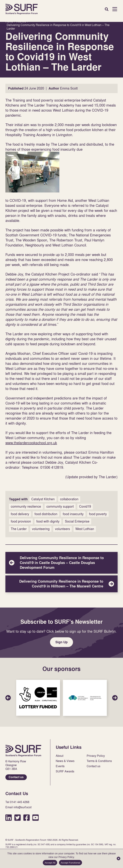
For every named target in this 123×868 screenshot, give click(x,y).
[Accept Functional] (119, 858)
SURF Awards (65, 771)
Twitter (18, 818)
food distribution (46, 514)
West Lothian (85, 529)
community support (60, 506)
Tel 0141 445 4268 (17, 802)
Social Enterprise (77, 521)
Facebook (27, 818)
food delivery (20, 514)
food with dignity (48, 521)
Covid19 (85, 506)
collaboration (69, 499)
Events (60, 766)
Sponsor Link (38, 698)
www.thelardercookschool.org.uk (31, 443)
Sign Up (61, 642)
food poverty (98, 514)
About (60, 756)
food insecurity (73, 514)
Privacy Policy (96, 756)
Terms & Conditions (99, 761)
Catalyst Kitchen (43, 499)
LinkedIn (9, 818)
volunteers (62, 529)
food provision (21, 521)
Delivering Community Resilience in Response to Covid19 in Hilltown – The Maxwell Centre (61, 584)
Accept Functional (70, 863)
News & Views (65, 761)
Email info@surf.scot (18, 807)
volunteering (41, 529)
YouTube (36, 818)
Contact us (16, 777)
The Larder (19, 529)
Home (22, 9)
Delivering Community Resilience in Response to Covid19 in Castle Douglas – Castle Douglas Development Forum (61, 563)
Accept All (50, 863)
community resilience (26, 506)
